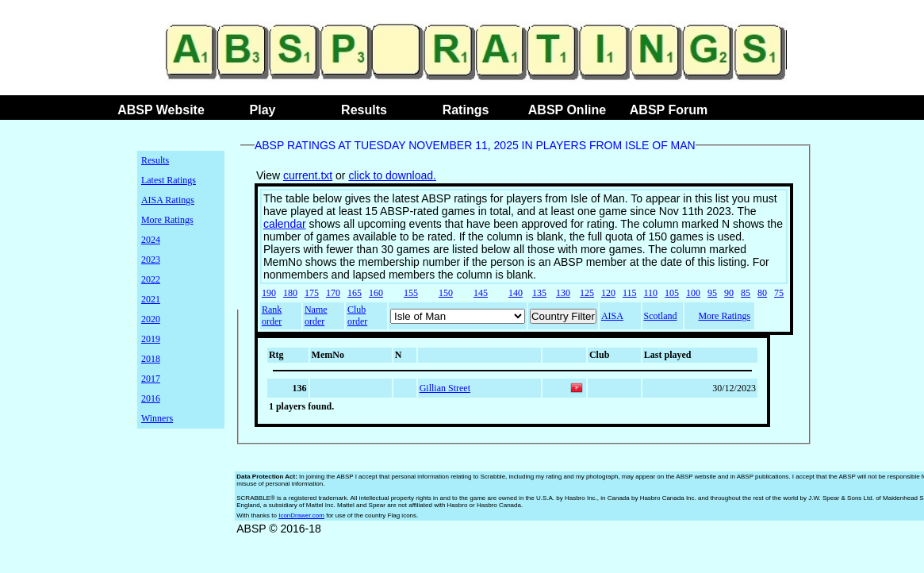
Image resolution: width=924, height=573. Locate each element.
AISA (612, 316)
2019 (151, 339)
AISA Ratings (168, 200)
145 (481, 293)
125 (587, 293)
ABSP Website (161, 110)
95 (712, 293)
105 (672, 293)
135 (539, 293)
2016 (151, 398)
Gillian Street (445, 388)
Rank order (272, 315)
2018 (151, 359)
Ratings (466, 110)
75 (779, 293)
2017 (151, 379)
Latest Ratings (169, 180)
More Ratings (167, 220)
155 (411, 293)
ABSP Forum (669, 110)
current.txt (308, 175)
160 (376, 293)
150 (446, 293)
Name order (316, 315)
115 (630, 293)
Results (364, 110)
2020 (151, 319)
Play (263, 110)
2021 (151, 299)
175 (312, 293)
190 (269, 293)
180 (290, 293)
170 (333, 293)
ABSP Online (567, 110)
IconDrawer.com (301, 515)
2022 (151, 279)
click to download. (392, 175)
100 (693, 293)
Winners (157, 418)
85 (746, 293)
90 (729, 293)
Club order (357, 315)
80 (762, 293)
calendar (285, 224)
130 (563, 293)
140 (516, 293)
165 (355, 293)
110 (651, 293)
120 (608, 293)
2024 (151, 240)
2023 (151, 260)
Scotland (661, 316)
